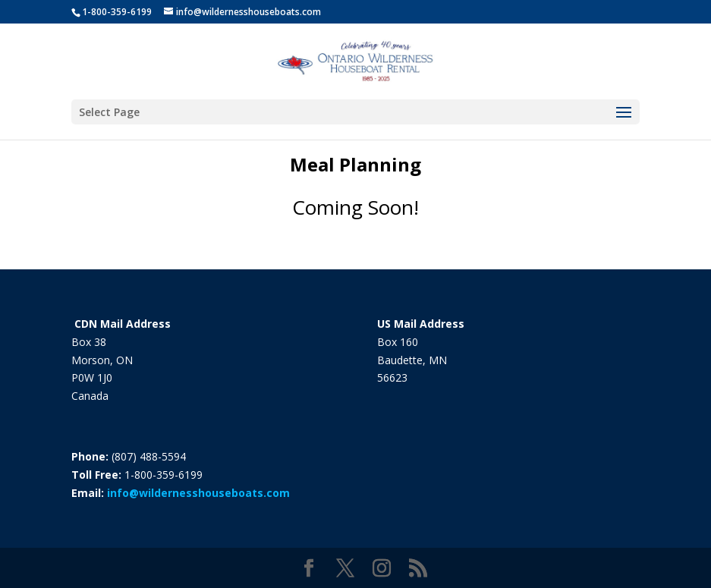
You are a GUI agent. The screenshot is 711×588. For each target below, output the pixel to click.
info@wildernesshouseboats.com (198, 493)
